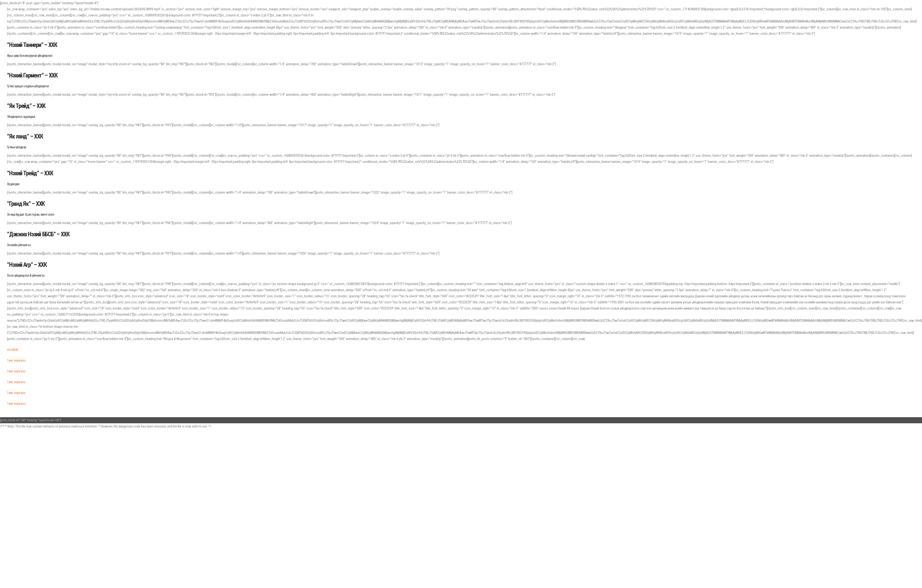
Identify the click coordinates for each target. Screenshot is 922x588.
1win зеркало (16, 360)
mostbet (13, 350)
